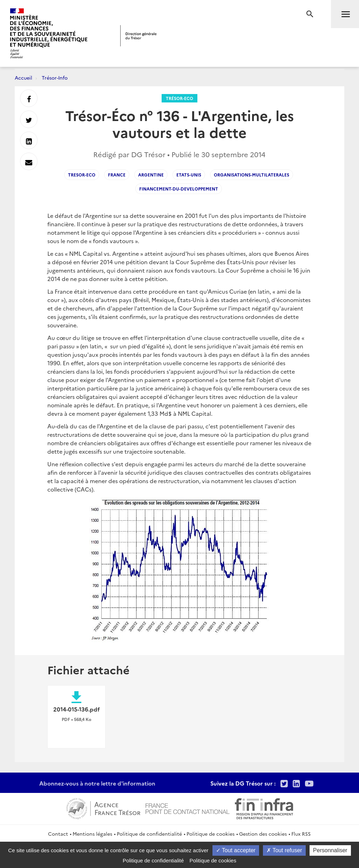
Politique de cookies (211, 834)
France (117, 175)
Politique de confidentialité (149, 834)
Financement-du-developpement (179, 189)
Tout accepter (236, 850)
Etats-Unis (189, 175)
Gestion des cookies (263, 834)
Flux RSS (301, 834)
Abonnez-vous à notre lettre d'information (97, 783)
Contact (58, 834)
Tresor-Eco (82, 175)
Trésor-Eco (179, 98)
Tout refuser (284, 850)
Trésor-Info (55, 78)
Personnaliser (330, 850)
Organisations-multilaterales (252, 175)
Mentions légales (92, 834)
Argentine (151, 175)
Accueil (23, 78)
